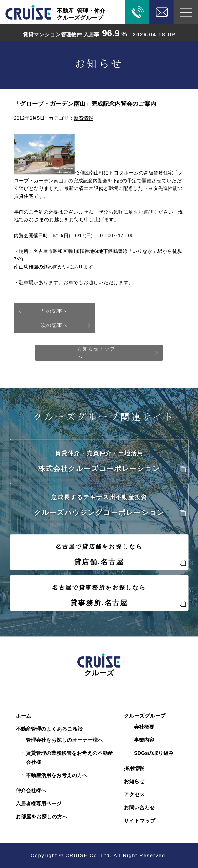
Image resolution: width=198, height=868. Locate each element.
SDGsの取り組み (154, 753)
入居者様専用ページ (39, 803)
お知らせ (134, 781)
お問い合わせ (139, 807)
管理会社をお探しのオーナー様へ (64, 740)
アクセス (134, 794)
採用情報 (134, 768)
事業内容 (144, 740)
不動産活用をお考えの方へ (57, 775)
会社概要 (144, 727)
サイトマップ (140, 821)
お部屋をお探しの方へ (42, 817)
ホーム (24, 716)
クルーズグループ (145, 716)
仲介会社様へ (31, 790)
